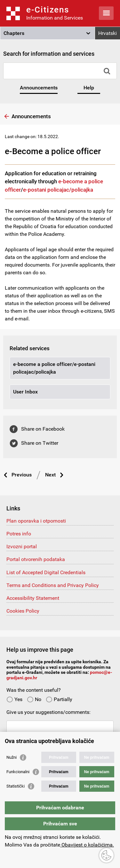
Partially (59, 699)
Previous (22, 475)
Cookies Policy (23, 611)
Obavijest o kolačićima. (87, 845)
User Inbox (25, 392)
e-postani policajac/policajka (58, 190)
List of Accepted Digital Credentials (46, 572)
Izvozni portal (22, 546)
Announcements (39, 88)
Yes (14, 699)
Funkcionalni (18, 772)
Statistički (16, 786)
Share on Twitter (40, 443)
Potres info (19, 534)
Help (89, 88)
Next (50, 475)
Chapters (14, 33)
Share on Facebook (43, 429)
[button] (48, 33)
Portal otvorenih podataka (36, 559)
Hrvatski (108, 33)
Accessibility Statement (33, 598)
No (34, 699)
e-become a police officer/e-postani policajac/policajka (54, 368)
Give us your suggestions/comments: (48, 712)
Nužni (12, 757)
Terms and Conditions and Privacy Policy (53, 585)
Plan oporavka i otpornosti (36, 521)
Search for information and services (49, 54)
